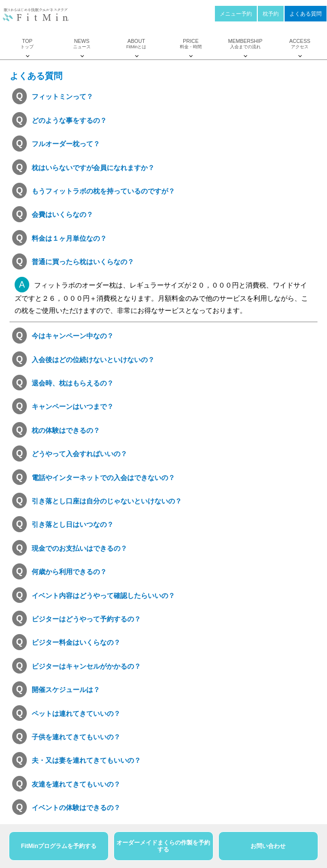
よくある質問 (306, 14)
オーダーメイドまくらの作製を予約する (163, 846)
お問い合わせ (268, 846)
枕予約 (271, 14)
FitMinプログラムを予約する (59, 846)
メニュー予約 (236, 14)
